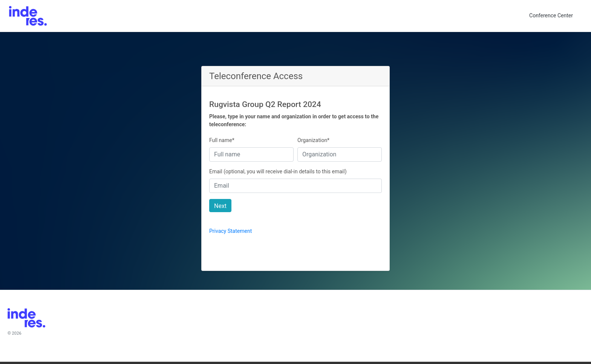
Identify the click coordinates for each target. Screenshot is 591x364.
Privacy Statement (230, 231)
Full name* (222, 140)
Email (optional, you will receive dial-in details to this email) (278, 171)
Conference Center (551, 15)
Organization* (313, 140)
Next (220, 206)
